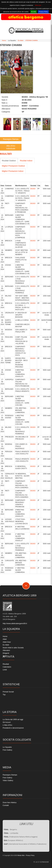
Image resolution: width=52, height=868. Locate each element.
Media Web (21, 855)
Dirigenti (6, 653)
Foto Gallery (7, 750)
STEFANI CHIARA (31, 40)
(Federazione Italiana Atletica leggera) (21, 837)
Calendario (7, 667)
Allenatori (6, 650)
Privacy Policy (43, 12)
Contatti (6, 805)
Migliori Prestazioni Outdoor (13, 166)
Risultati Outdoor (9, 161)
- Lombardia (11, 833)
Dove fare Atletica (10, 802)
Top (4, 695)
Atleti (5, 639)
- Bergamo (10, 829)
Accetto (34, 12)
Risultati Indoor (26, 161)
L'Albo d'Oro (7, 725)
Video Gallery (8, 780)
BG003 (33, 189)
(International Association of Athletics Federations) (25, 844)
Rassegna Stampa (11, 139)
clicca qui (38, 5)
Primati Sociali (8, 692)
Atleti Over (7, 642)
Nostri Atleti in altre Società (13, 648)
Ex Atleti (21, 40)
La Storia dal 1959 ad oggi (13, 719)
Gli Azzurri (7, 722)
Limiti (5, 670)
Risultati (6, 664)
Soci (4, 656)
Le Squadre (7, 747)
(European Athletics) (13, 840)
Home (4, 40)
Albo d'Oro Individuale (11, 147)
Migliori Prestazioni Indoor (13, 171)
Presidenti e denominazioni (13, 728)
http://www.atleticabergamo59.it (15, 623)
